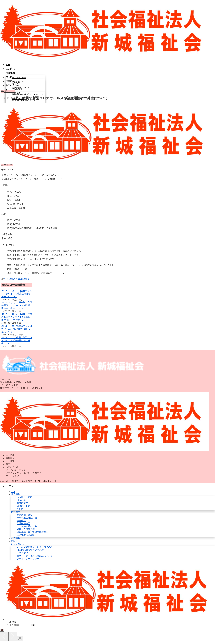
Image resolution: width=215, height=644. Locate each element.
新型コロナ (8, 92)
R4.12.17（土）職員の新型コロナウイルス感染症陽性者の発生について (17, 329)
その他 (20, 509)
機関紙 (9, 464)
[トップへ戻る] (2, 630)
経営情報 (21, 521)
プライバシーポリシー (17, 470)
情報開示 (10, 458)
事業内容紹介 (23, 506)
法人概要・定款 (25, 497)
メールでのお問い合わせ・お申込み (35, 547)
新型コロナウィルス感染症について (35, 556)
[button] (33, 625)
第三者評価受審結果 (27, 526)
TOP (13, 492)
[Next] (13, 636)
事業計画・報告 (25, 515)
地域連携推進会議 (26, 535)
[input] (18, 625)
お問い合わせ (12, 467)
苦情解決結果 (23, 523)
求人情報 (10, 461)
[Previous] (4, 636)
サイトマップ (12, 476)
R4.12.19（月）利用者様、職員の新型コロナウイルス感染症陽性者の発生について (17, 317)
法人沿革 (21, 500)
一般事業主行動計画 (27, 518)
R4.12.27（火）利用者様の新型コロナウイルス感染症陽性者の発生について (17, 294)
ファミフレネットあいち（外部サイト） (26, 473)
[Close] (20, 638)
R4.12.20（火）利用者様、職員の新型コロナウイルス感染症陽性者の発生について (17, 305)
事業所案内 (22, 503)
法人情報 (10, 455)
